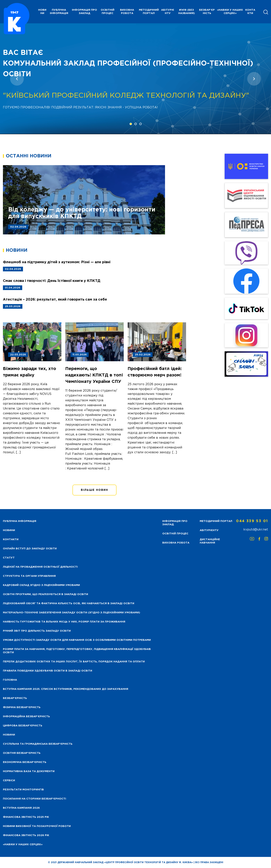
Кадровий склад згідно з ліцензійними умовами (41, 585)
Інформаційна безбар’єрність (26, 717)
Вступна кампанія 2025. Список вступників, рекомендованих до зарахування (66, 689)
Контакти (250, 12)
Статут (9, 558)
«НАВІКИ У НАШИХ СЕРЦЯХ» (230, 12)
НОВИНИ (42, 12)
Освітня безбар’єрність (22, 753)
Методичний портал (149, 12)
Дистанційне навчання (210, 541)
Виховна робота (127, 12)
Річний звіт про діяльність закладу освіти (37, 631)
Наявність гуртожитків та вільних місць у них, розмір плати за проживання (64, 622)
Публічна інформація (59, 12)
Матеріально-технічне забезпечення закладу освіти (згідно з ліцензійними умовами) (72, 613)
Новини (9, 735)
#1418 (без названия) (187, 12)
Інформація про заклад (84, 12)
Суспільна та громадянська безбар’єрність (38, 744)
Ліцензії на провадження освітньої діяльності (40, 567)
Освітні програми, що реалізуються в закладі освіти (45, 594)
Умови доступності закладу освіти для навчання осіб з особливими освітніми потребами (77, 640)
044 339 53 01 (252, 521)
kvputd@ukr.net (256, 530)
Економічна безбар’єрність (25, 762)
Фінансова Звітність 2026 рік (26, 835)
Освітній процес (108, 12)
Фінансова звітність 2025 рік (26, 817)
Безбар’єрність (207, 12)
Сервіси (9, 781)
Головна (10, 680)
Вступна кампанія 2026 (21, 808)
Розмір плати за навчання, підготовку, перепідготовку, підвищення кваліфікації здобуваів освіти (77, 651)
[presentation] (17, 79)
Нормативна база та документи (29, 771)
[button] (131, 124)
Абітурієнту (168, 12)
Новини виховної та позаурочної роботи (37, 826)
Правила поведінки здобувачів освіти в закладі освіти (48, 671)
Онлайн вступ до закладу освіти (30, 549)
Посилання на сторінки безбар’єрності (34, 799)
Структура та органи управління (29, 576)
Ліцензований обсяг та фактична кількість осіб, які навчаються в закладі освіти (69, 604)
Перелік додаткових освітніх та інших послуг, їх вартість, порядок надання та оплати (74, 662)
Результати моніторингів (23, 790)
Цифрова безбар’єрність (23, 726)
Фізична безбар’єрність (22, 707)
